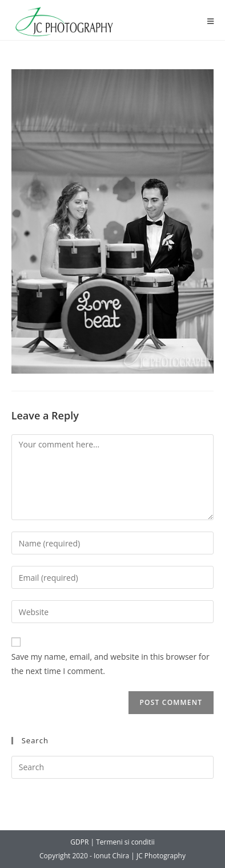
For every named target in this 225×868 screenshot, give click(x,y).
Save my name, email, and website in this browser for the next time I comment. (111, 664)
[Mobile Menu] (211, 21)
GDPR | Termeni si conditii (112, 842)
